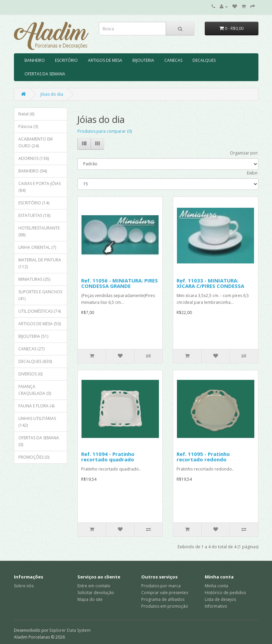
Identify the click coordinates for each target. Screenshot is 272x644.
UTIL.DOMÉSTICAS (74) (40, 311)
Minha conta (216, 586)
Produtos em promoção (165, 606)
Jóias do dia (52, 94)
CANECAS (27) (31, 349)
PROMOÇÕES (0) (34, 457)
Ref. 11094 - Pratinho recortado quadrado (108, 457)
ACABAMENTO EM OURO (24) (35, 142)
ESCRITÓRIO (66, 60)
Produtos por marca (161, 586)
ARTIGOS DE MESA (105, 60)
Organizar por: (244, 153)
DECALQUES (204, 60)
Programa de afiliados (163, 599)
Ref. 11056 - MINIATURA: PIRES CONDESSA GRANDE (120, 283)
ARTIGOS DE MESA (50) (40, 324)
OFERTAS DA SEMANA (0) (39, 441)
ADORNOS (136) (34, 158)
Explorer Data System (70, 630)
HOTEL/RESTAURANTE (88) (39, 231)
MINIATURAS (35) (34, 279)
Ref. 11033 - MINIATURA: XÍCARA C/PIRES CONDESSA (210, 283)
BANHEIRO (35, 60)
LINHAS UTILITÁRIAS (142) (37, 422)
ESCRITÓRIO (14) (34, 203)
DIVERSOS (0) (30, 374)
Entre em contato (94, 586)
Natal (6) (26, 114)
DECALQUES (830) (35, 361)
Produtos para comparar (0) (105, 131)
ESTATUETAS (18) (34, 215)
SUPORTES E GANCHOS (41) (40, 295)
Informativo (216, 606)
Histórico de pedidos (225, 593)
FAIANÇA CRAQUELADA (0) (35, 390)
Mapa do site (90, 599)
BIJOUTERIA (143, 60)
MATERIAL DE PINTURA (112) (40, 263)
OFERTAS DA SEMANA (45, 74)
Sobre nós (24, 586)
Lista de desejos (220, 599)
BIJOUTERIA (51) (33, 336)
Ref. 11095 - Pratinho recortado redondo (203, 457)
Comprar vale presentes (165, 593)
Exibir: (253, 173)
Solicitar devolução (96, 593)
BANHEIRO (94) (33, 171)
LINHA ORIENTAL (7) (37, 247)
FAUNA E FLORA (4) (36, 406)
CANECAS (173, 60)
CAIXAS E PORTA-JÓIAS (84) (40, 187)
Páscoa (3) (28, 126)
